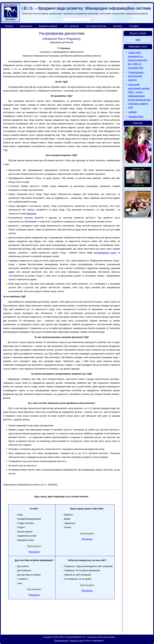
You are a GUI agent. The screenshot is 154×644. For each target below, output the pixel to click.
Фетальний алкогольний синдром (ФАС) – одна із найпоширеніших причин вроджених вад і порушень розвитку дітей (139, 96)
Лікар (20, 515)
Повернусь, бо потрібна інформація (82, 570)
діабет (12, 272)
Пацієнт (21, 527)
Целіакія (133, 112)
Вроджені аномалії (48, 26)
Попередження (61, 641)
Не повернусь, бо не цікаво (78, 579)
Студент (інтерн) (26, 523)
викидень (32, 214)
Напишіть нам (76, 641)
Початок (9, 26)
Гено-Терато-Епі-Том (96, 26)
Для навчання (24, 570)
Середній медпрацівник (29, 519)
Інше (20, 583)
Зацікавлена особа (27, 536)
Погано (68, 527)
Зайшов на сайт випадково (78, 575)
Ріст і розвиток (71, 26)
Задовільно (70, 523)
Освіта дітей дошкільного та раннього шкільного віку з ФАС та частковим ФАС (138, 60)
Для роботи (23, 566)
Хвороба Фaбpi (136, 117)
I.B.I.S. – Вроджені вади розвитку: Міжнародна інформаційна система (86, 8)
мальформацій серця (105, 253)
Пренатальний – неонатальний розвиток (136, 76)
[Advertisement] (62, 624)
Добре (67, 519)
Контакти (118, 26)
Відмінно (69, 515)
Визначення (26, 26)
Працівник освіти (26, 540)
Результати (34, 552)
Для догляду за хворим (29, 575)
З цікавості (23, 579)
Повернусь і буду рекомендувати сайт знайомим (88, 566)
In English (134, 26)
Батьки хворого (25, 532)
